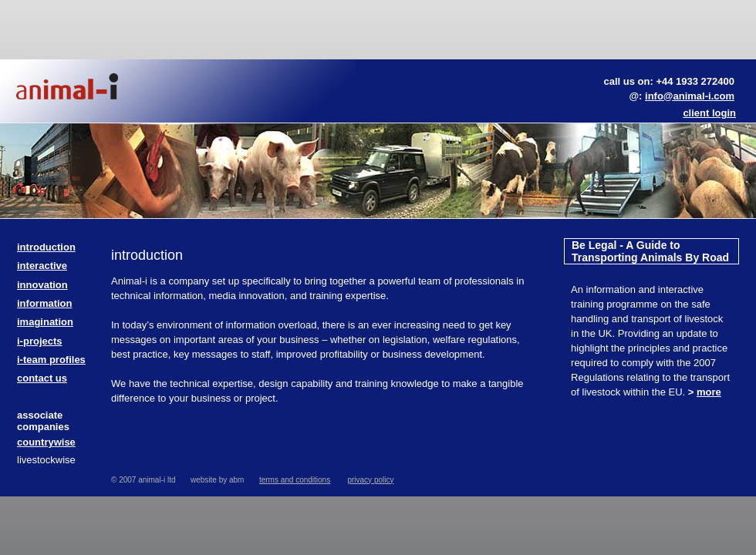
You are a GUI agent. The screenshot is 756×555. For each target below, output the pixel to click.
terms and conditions (295, 480)
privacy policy (370, 480)
